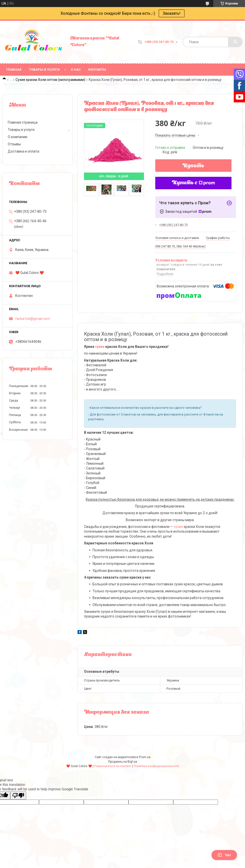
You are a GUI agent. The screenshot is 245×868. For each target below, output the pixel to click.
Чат (224, 855)
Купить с (193, 183)
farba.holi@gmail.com (33, 319)
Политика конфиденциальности (156, 766)
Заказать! (172, 13)
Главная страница (23, 122)
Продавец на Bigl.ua (123, 762)
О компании (17, 137)
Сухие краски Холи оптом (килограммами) (50, 80)
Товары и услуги (44, 70)
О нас (76, 70)
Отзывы (14, 144)
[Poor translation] (18, 795)
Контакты (97, 70)
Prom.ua (145, 757)
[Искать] (235, 42)
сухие (100, 347)
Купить (193, 166)
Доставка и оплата (23, 151)
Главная (14, 70)
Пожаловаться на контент (113, 766)
